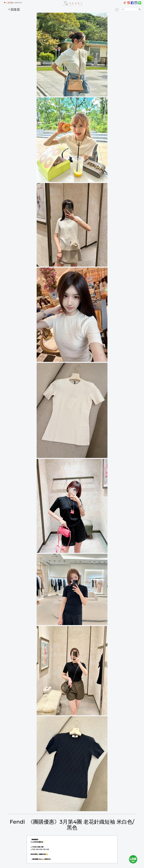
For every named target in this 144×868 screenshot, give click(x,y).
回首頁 (14, 10)
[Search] (129, 9)
